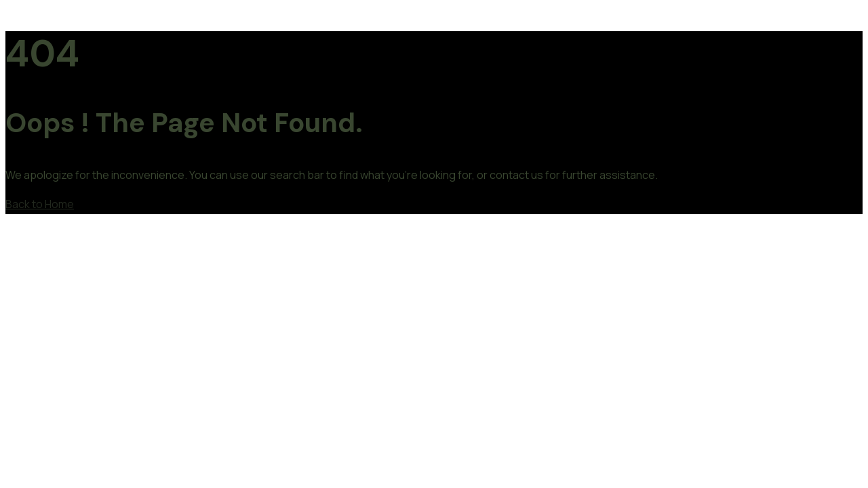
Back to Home (40, 204)
